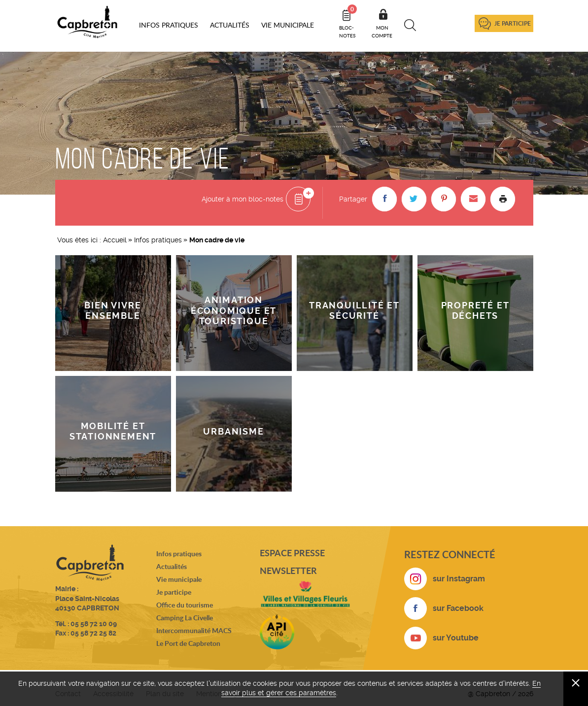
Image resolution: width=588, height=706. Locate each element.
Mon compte (382, 32)
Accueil (115, 240)
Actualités (172, 566)
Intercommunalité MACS (194, 630)
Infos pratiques (158, 240)
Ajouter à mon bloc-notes (242, 199)
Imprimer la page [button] (503, 199)
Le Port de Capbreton (188, 643)
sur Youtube (456, 638)
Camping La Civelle (185, 618)
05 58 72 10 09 (94, 624)
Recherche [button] (410, 25)
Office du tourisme (185, 605)
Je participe (513, 23)
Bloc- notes (348, 22)
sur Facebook (458, 608)
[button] (384, 199)
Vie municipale (179, 579)
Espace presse (292, 553)
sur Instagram (459, 579)
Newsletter (288, 571)
